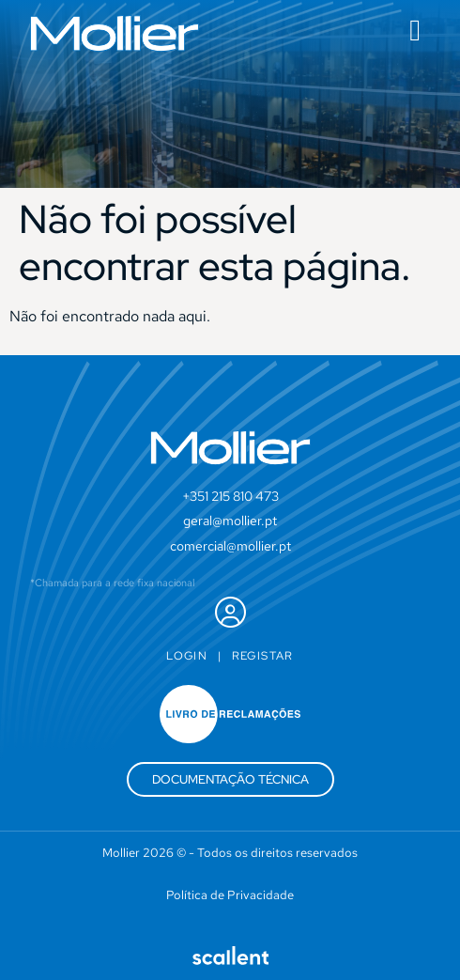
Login (187, 656)
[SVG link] (115, 33)
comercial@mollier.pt (230, 546)
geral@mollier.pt (230, 521)
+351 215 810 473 (230, 496)
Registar (263, 656)
